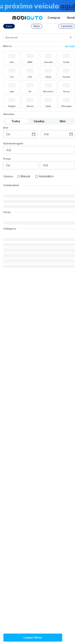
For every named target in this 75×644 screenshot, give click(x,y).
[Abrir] (71, 37)
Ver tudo (70, 46)
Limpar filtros (33, 637)
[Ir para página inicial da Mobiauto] (27, 18)
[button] (9, 26)
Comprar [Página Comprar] (54, 18)
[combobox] (34, 39)
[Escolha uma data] (34, 134)
